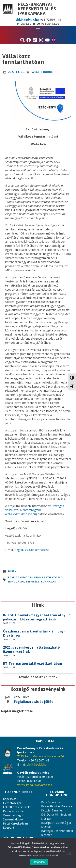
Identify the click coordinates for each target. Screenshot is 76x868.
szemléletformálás (41, 582)
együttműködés (20, 577)
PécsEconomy (50, 802)
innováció (16, 582)
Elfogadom (39, 862)
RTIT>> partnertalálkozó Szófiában (33, 664)
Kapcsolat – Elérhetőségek (12, 801)
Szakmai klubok (13, 819)
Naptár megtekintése (17, 711)
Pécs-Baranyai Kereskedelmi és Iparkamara (37, 9)
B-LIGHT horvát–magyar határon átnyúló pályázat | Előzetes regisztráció (37, 617)
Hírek (12, 571)
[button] (38, 30)
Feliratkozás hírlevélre (17, 807)
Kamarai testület (14, 811)
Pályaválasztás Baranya (57, 806)
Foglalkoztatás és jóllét (33, 702)
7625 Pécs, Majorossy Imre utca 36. (41, 756)
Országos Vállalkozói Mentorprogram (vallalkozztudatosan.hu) (35, 510)
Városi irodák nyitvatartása (35, 785)
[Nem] (70, 853)
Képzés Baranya (52, 810)
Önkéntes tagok (13, 815)
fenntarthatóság (49, 577)
